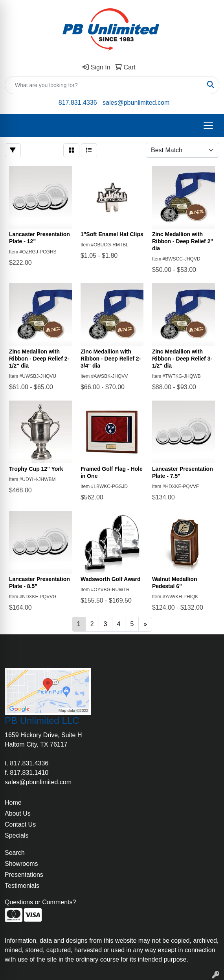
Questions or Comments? (40, 902)
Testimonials (22, 886)
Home (13, 802)
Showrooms (21, 864)
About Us (18, 813)
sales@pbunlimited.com (136, 103)
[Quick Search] (104, 85)
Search (15, 853)
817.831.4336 (78, 103)
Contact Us (20, 824)
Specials (17, 835)
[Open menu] (208, 126)
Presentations (24, 875)
